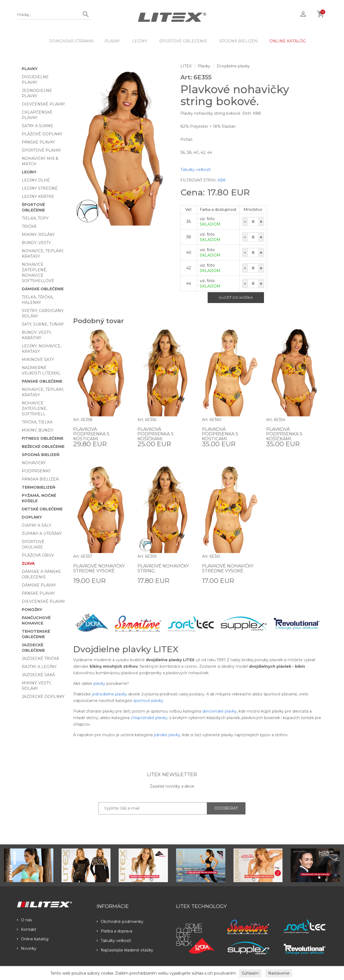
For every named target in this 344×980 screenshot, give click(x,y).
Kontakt (27, 929)
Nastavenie (279, 973)
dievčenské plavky (219, 711)
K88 (222, 180)
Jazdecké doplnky (43, 697)
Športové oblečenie (183, 41)
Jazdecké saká (38, 675)
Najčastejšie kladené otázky (125, 950)
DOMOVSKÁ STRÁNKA (71, 41)
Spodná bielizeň (238, 41)
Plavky (112, 41)
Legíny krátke (38, 196)
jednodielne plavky (110, 694)
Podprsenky (36, 471)
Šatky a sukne (37, 126)
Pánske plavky (38, 142)
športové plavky (148, 701)
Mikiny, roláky (38, 235)
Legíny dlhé (36, 180)
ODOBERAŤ (226, 808)
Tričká (29, 226)
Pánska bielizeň (40, 479)
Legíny (140, 41)
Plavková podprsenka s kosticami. (91, 434)
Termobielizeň (39, 487)
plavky (99, 683)
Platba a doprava (114, 931)
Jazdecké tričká (40, 658)
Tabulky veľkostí (196, 170)
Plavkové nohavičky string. (163, 568)
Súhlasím (250, 973)
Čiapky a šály (36, 525)
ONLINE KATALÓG (288, 41)
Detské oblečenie (42, 509)
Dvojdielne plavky (233, 66)
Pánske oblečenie (42, 381)
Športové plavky (41, 150)
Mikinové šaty (38, 360)
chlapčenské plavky (149, 718)
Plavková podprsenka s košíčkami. (156, 434)
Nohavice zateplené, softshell (34, 408)
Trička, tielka (37, 422)
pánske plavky (167, 735)
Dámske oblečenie (43, 289)
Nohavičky (34, 463)
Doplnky (32, 517)
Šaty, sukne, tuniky (43, 324)
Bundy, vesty (36, 243)
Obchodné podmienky (120, 922)
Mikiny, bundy (38, 430)
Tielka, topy (35, 218)
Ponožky (32, 610)
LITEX (186, 66)
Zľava (28, 563)
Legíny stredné (40, 188)
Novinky (27, 948)
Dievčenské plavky (43, 104)
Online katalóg (33, 939)
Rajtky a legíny (39, 667)
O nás (24, 920)
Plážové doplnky (42, 134)
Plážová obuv (38, 555)
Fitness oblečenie (43, 438)
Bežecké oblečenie (43, 447)
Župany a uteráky (42, 533)
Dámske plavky (39, 585)
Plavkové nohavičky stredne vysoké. (99, 568)
